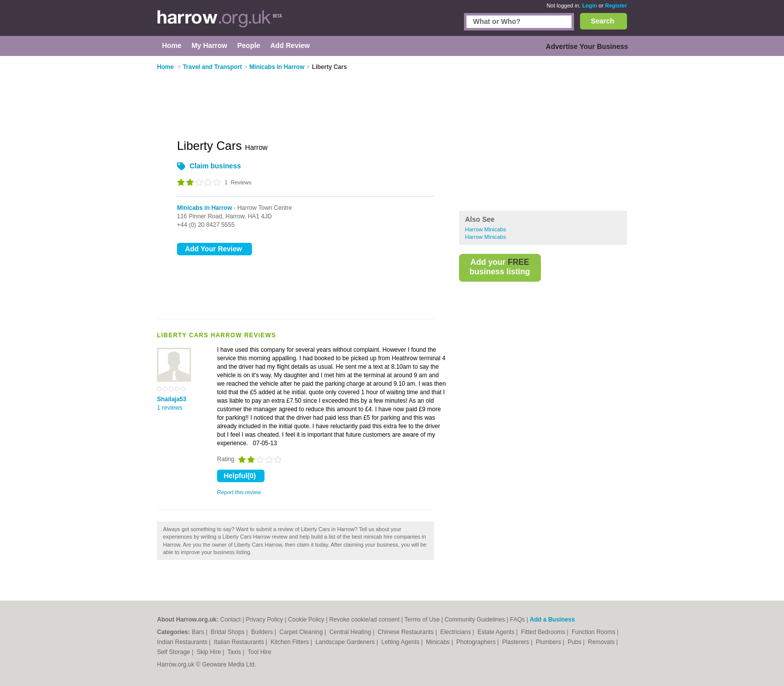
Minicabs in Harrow (204, 208)
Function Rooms (594, 632)
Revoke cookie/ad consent (364, 620)
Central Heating (351, 632)
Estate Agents (497, 632)
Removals (602, 642)
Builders (263, 632)
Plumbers (549, 642)
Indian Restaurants (183, 642)
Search (603, 21)
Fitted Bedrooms (544, 632)
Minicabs (439, 642)
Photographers (476, 642)
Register (616, 5)
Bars (198, 632)
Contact (230, 620)
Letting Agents (401, 642)
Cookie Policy (306, 620)
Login (589, 5)
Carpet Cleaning (302, 632)
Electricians (456, 632)
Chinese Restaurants (406, 632)
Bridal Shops (228, 632)
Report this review (239, 492)
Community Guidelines (475, 620)
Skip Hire (209, 652)
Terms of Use (422, 620)
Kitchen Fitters (290, 642)
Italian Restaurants (240, 642)
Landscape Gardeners (346, 642)
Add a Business (552, 620)
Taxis (235, 652)
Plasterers (516, 642)
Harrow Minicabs (485, 229)
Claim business (215, 166)
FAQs (517, 620)
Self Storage (174, 652)
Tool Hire (259, 652)
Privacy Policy (264, 620)
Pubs (575, 642)
